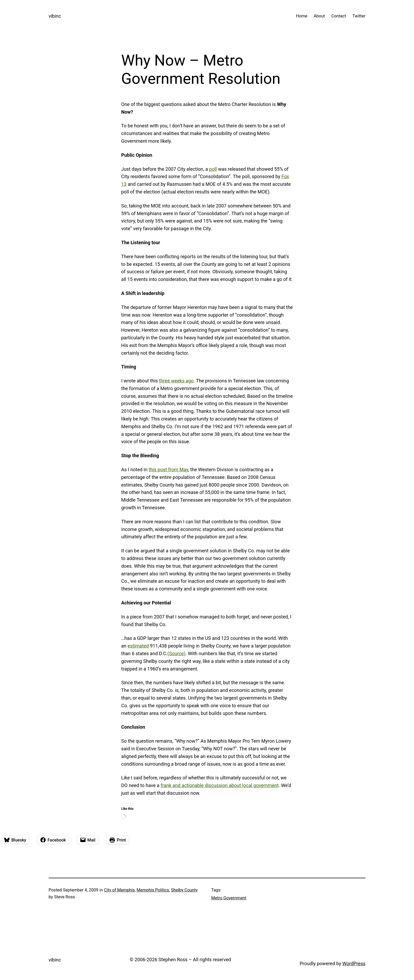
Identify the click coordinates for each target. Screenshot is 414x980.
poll (213, 169)
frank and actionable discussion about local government (220, 785)
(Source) (176, 653)
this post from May (168, 470)
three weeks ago (176, 381)
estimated (138, 646)
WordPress (354, 963)
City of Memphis (119, 890)
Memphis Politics (153, 890)
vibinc (55, 16)
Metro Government (229, 898)
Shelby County (184, 890)
